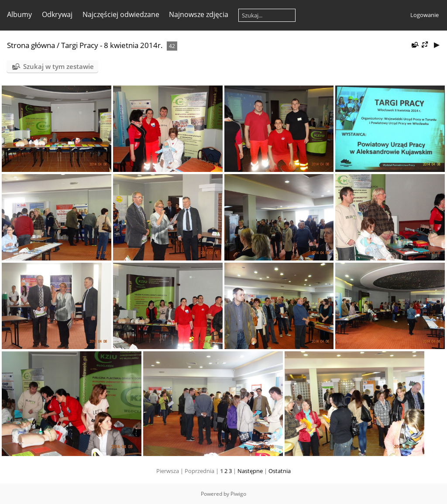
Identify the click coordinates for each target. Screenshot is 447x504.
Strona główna (31, 45)
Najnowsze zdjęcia (199, 14)
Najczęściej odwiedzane (121, 14)
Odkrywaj (57, 14)
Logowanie (425, 15)
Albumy (19, 14)
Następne (250, 471)
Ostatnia (280, 471)
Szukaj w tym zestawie (58, 66)
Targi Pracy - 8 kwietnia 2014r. (112, 45)
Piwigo (238, 494)
